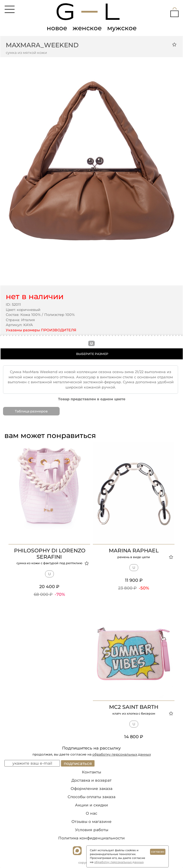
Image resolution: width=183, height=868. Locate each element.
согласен (158, 852)
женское (87, 28)
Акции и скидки (92, 805)
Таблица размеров (31, 411)
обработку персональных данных (122, 754)
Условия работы (92, 830)
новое (57, 28)
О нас (92, 813)
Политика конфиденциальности (92, 838)
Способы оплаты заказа (92, 797)
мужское (122, 28)
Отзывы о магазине (92, 822)
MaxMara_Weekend (42, 45)
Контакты (92, 772)
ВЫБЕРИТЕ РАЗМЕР (92, 354)
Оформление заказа (92, 789)
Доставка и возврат (92, 780)
